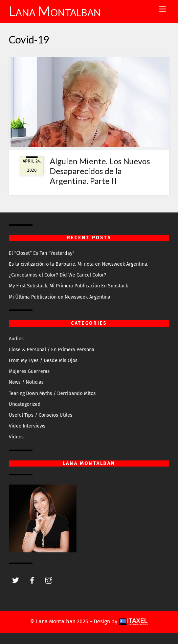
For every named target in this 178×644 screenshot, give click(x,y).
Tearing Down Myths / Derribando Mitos (52, 393)
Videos (16, 437)
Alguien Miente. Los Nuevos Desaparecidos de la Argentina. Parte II (100, 171)
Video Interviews (27, 426)
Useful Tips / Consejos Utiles (41, 415)
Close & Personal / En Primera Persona (52, 350)
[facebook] (32, 580)
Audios (16, 339)
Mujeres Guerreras (29, 371)
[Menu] (162, 9)
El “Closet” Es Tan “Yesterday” (42, 253)
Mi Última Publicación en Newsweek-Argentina (60, 297)
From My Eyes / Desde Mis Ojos (43, 361)
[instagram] (49, 580)
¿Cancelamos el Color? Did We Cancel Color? (58, 275)
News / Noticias (26, 382)
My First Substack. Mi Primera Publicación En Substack (68, 286)
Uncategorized (25, 404)
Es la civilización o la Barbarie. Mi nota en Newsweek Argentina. (79, 264)
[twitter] (16, 580)
